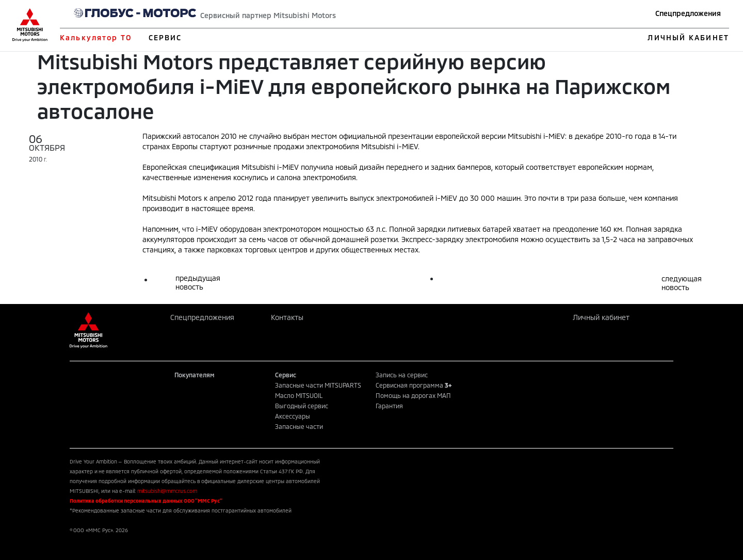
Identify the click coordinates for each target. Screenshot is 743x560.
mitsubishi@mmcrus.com (167, 491)
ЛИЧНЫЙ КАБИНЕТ (688, 37)
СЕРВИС (165, 37)
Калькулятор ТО (96, 37)
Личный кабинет (601, 317)
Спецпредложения (688, 13)
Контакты (287, 317)
